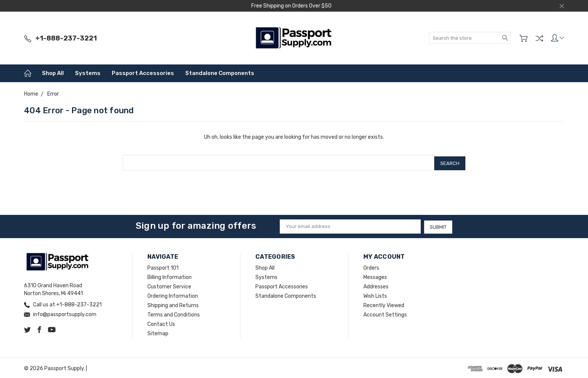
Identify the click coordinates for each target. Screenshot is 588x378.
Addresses (376, 285)
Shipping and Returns (173, 304)
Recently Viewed (384, 304)
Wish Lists (375, 294)
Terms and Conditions (174, 313)
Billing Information (169, 275)
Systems (88, 73)
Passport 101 (163, 266)
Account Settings (385, 313)
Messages (375, 275)
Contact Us (161, 322)
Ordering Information (173, 294)
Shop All (53, 73)
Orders (371, 266)
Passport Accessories (143, 73)
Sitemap (158, 332)
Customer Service (169, 285)
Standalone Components (220, 73)
